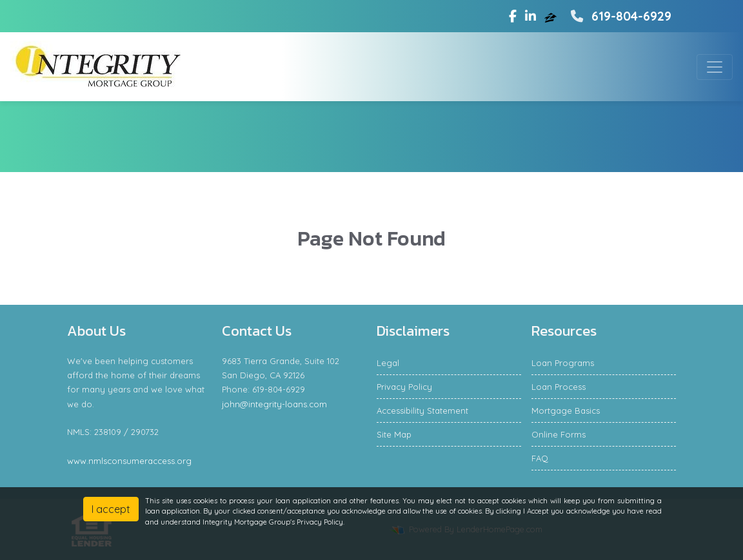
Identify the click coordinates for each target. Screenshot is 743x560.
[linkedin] (530, 16)
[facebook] (513, 16)
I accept (111, 509)
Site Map (394, 434)
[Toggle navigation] (715, 67)
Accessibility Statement (422, 410)
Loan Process (559, 387)
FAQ (540, 458)
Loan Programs (563, 363)
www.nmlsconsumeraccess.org (129, 461)
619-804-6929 (619, 16)
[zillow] (552, 16)
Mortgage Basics (566, 410)
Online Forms (559, 434)
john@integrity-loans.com (274, 404)
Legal (388, 363)
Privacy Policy (404, 387)
